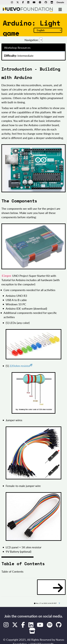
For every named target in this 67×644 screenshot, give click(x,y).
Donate (60, 2)
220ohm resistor (21, 366)
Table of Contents (12, 571)
